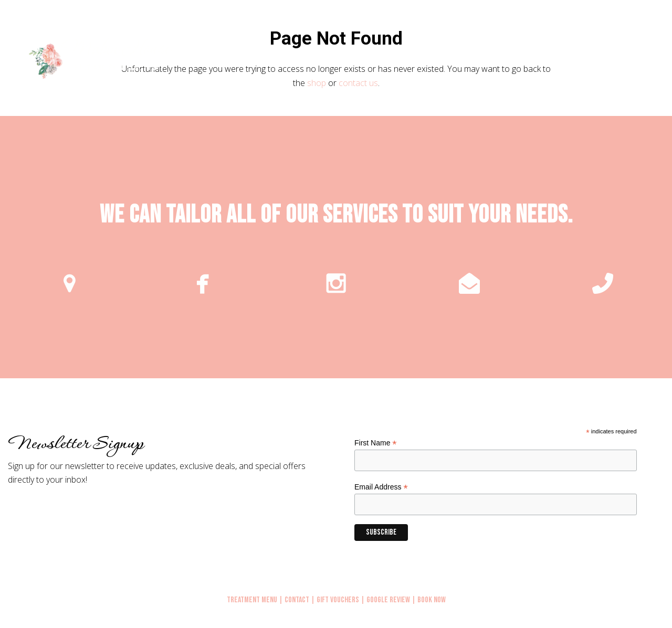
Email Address (381, 487)
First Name (376, 443)
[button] (652, 60)
